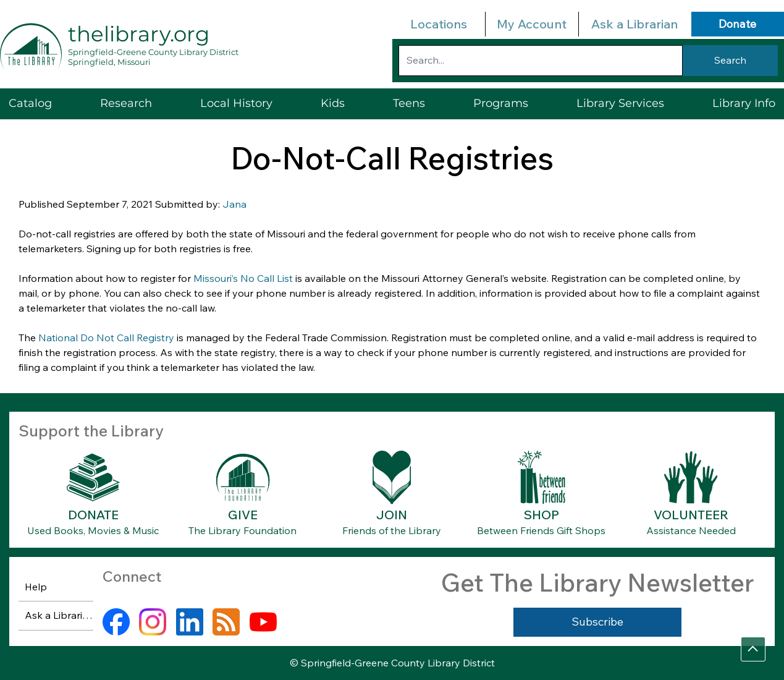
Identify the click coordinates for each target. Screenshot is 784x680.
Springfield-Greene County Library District (153, 52)
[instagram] (153, 622)
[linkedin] (190, 622)
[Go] (753, 649)
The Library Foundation (242, 530)
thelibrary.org (139, 34)
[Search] (730, 61)
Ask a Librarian (634, 24)
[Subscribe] (597, 622)
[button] (620, 104)
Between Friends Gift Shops (541, 530)
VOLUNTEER (691, 515)
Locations (439, 24)
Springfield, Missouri (109, 62)
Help (36, 587)
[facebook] (116, 622)
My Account (532, 24)
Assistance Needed (691, 530)
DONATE (93, 515)
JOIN (392, 515)
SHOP (542, 515)
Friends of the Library (392, 530)
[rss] (226, 622)
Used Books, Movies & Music (93, 530)
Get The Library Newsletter (597, 582)
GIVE (243, 515)
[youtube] (263, 622)
